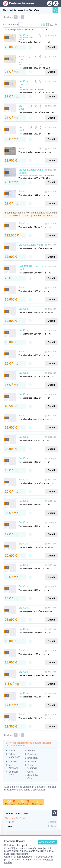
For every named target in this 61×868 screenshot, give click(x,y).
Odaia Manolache (14, 756)
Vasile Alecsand (13, 767)
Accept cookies (47, 842)
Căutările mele (37, 802)
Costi (30, 772)
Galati (12, 751)
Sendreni (32, 754)
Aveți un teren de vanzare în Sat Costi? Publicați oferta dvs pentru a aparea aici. (30, 788)
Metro (11, 827)
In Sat (11, 822)
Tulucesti (13, 762)
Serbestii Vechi (13, 773)
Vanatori (32, 751)
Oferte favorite (23, 802)
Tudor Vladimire (32, 767)
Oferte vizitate (10, 802)
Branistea (32, 758)
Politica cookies (42, 857)
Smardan (32, 762)
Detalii (51, 47)
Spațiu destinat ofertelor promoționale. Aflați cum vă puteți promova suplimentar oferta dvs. (31, 214)
